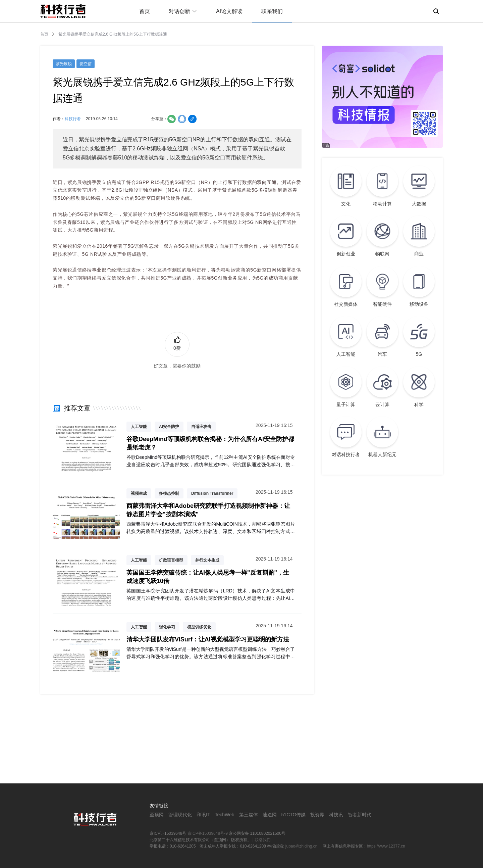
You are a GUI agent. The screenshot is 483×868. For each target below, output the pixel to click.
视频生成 (139, 493)
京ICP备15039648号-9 (208, 833)
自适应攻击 (201, 427)
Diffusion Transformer (212, 493)
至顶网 (157, 815)
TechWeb (224, 815)
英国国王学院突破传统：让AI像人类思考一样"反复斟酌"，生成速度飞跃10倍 (208, 577)
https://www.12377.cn (386, 846)
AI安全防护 (169, 427)
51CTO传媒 (294, 815)
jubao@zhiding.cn (302, 846)
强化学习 (167, 627)
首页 (145, 11)
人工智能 (139, 427)
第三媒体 (249, 815)
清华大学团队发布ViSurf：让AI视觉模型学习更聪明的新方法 (208, 639)
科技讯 (336, 815)
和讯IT (203, 815)
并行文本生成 (207, 560)
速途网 (270, 815)
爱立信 (86, 64)
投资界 (317, 815)
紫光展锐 (64, 64)
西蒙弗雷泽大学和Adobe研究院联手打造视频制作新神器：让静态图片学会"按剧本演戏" (208, 510)
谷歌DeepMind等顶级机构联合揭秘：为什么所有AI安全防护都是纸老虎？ (210, 443)
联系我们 (272, 11)
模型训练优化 (199, 627)
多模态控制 (169, 493)
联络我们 (263, 840)
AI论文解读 (229, 11)
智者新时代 (360, 815)
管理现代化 (180, 815)
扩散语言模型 (171, 560)
